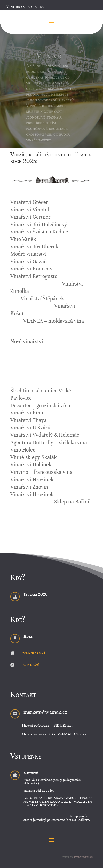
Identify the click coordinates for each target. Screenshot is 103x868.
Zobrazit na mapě (34, 653)
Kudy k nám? (31, 665)
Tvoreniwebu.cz (83, 857)
